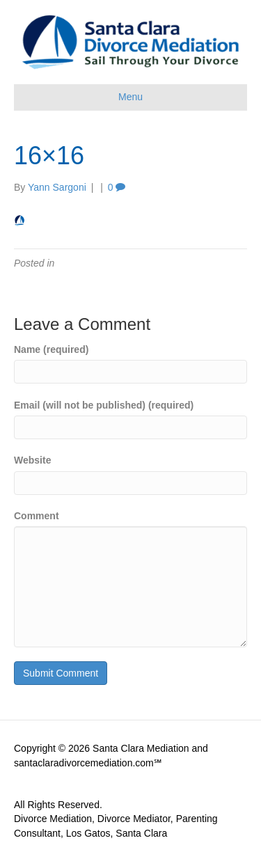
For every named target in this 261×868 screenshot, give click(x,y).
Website (32, 460)
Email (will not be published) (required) (104, 405)
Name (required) (51, 349)
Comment (37, 516)
